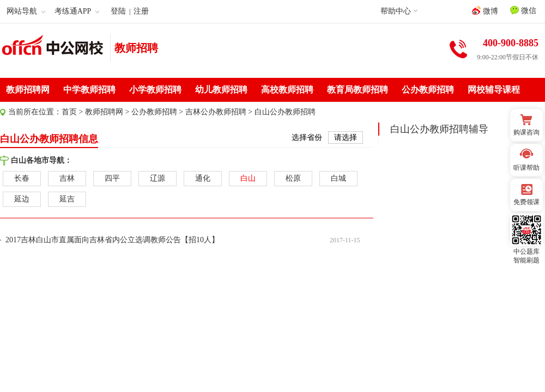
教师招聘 (136, 48)
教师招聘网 (28, 90)
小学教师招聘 (155, 90)
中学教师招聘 (89, 90)
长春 (22, 178)
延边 (22, 199)
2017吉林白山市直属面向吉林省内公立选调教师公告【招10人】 (112, 240)
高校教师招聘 (287, 90)
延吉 (67, 199)
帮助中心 (396, 11)
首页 (69, 112)
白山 (248, 178)
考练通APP (77, 11)
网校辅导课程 (494, 90)
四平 (112, 178)
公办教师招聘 (428, 90)
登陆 (118, 11)
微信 (523, 10)
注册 (141, 11)
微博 (485, 11)
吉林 (67, 178)
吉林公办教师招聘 (216, 112)
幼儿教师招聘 (221, 90)
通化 (203, 178)
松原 (293, 178)
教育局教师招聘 (358, 90)
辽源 (158, 178)
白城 (338, 178)
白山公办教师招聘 (285, 112)
